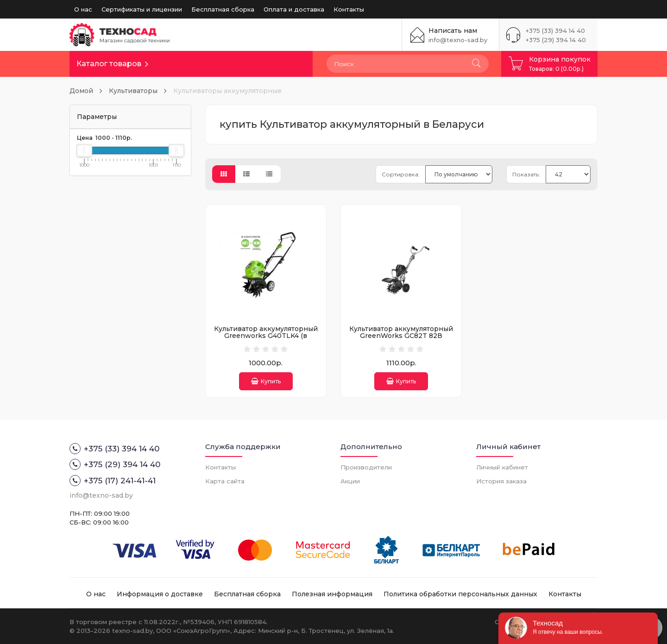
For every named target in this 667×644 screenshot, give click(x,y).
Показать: (526, 174)
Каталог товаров (109, 64)
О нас (83, 9)
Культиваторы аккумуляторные (227, 91)
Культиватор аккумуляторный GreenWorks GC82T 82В (401, 332)
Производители (366, 467)
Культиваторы (133, 91)
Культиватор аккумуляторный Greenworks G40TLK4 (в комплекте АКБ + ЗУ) (266, 336)
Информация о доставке (160, 594)
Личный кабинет (502, 467)
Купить (266, 381)
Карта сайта (225, 481)
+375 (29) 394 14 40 (556, 40)
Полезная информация (332, 594)
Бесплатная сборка (223, 9)
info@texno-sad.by (458, 40)
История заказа (501, 481)
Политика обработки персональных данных (460, 594)
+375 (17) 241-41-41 (113, 481)
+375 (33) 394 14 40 (555, 31)
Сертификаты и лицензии (142, 9)
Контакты (349, 9)
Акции (350, 481)
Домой (81, 91)
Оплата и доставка (294, 9)
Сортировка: (401, 174)
